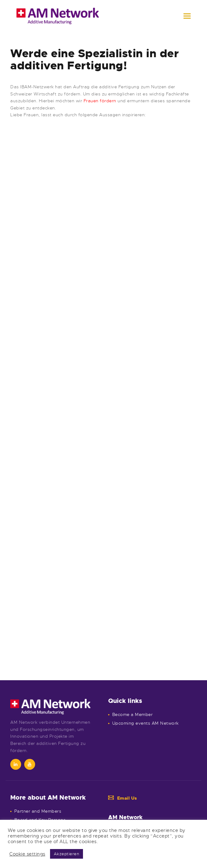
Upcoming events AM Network (145, 723)
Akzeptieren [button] (67, 854)
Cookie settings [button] (27, 854)
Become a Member (133, 714)
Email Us (123, 798)
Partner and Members (38, 811)
